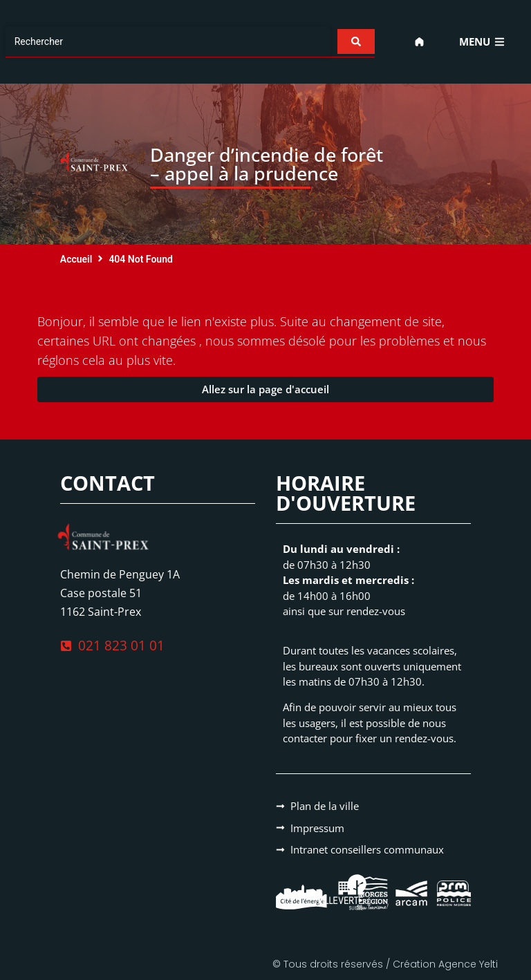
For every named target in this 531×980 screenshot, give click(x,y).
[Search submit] (356, 41)
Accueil (76, 259)
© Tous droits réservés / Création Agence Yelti (385, 964)
